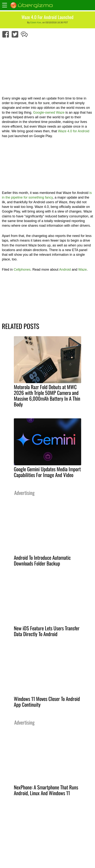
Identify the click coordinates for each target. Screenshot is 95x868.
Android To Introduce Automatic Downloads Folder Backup (42, 560)
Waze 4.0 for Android (74, 131)
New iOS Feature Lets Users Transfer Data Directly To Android (47, 631)
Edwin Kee (36, 23)
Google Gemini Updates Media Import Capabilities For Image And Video (47, 472)
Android (65, 270)
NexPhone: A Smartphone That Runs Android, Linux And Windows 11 (46, 790)
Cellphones (22, 270)
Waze (82, 270)
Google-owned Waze (49, 113)
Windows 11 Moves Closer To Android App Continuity (47, 702)
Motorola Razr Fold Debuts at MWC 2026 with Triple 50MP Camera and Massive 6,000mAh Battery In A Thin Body (47, 396)
